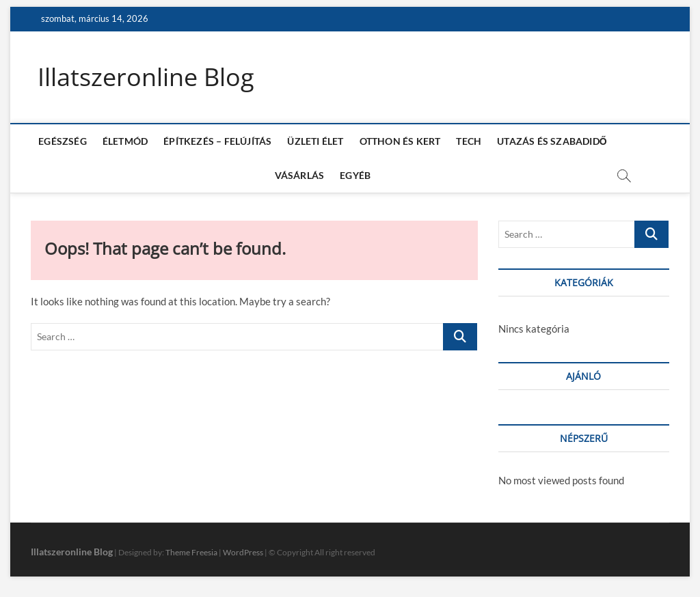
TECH (469, 141)
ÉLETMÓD (125, 141)
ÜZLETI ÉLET (315, 141)
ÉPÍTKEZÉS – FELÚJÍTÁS (217, 141)
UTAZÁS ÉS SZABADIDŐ (552, 141)
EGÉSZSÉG (63, 141)
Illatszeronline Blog (146, 77)
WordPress (243, 552)
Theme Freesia (191, 552)
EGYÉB (355, 175)
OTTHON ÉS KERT (400, 141)
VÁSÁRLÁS (300, 175)
